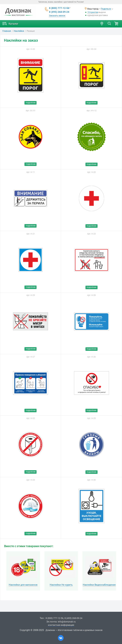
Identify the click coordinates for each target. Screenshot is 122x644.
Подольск (106, 9)
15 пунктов (93, 12)
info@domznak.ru (67, 622)
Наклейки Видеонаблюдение (99, 585)
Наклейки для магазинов (23, 585)
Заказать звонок (57, 16)
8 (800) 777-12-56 (59, 8)
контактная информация (61, 625)
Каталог (13, 24)
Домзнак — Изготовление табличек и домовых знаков (74, 630)
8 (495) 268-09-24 (59, 12)
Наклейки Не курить (61, 585)
